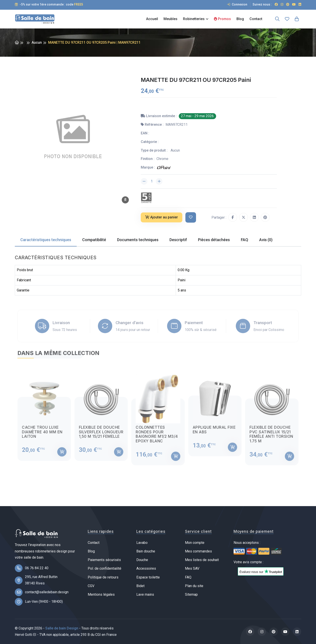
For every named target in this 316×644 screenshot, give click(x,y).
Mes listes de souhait (202, 560)
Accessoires (146, 568)
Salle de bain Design (62, 628)
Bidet (140, 586)
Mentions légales (101, 594)
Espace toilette (148, 577)
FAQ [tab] (245, 240)
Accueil (152, 19)
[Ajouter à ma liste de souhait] (191, 217)
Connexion (237, 4)
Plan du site (194, 586)
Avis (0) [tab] (266, 240)
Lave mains (145, 594)
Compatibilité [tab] (94, 240)
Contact (256, 19)
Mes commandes (198, 551)
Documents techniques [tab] (138, 240)
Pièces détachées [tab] (214, 240)
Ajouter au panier (162, 217)
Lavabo (142, 543)
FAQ (188, 577)
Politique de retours (103, 577)
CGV (91, 586)
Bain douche (146, 551)
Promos (222, 19)
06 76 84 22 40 (37, 568)
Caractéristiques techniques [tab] (46, 240)
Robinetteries (194, 19)
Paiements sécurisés (104, 560)
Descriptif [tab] (178, 240)
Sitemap (191, 594)
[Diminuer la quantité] (144, 181)
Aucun (37, 42)
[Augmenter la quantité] (159, 181)
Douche (142, 560)
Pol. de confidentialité (105, 568)
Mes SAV (192, 568)
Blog (240, 19)
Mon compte (195, 543)
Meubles (170, 19)
